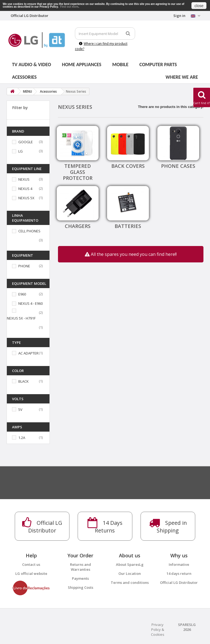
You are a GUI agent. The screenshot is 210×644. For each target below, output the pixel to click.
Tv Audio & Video (32, 65)
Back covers (128, 166)
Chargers (78, 226)
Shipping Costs (81, 587)
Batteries (128, 226)
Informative (179, 564)
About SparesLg (130, 564)
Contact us (31, 564)
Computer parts (158, 65)
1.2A (22, 438)
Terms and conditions (130, 582)
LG (21, 151)
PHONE (24, 266)
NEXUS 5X (26, 198)
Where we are (182, 77)
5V (20, 409)
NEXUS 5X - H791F (21, 318)
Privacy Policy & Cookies (158, 630)
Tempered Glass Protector (78, 172)
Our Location (130, 573)
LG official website (31, 573)
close (199, 6)
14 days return (179, 573)
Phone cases (178, 166)
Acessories (24, 77)
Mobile (120, 65)
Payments (80, 578)
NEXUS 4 (25, 189)
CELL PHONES (29, 231)
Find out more (69, 7)
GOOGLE (26, 142)
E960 (22, 294)
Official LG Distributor (179, 582)
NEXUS (24, 179)
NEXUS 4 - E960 (30, 303)
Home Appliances (82, 65)
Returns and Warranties (81, 567)
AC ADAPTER (28, 353)
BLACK (24, 381)
